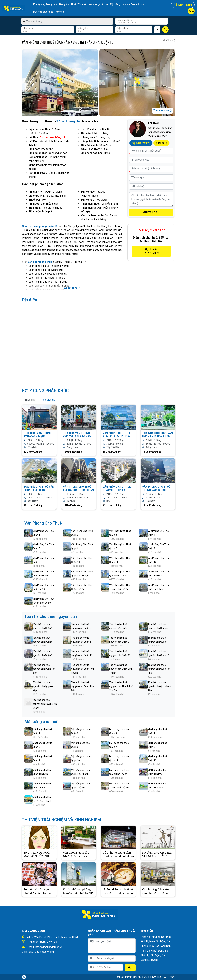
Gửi (130, 967)
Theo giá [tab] (30, 400)
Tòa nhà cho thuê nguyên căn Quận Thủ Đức (82, 686)
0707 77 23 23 (49, 942)
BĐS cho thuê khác (43, 12)
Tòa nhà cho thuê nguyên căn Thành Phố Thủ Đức (121, 686)
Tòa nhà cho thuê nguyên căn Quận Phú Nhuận (82, 669)
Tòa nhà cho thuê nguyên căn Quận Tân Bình (44, 669)
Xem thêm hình (162, 110)
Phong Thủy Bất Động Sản (156, 946)
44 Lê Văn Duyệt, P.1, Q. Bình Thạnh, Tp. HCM (52, 937)
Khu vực (28, 28)
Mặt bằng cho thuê (120, 4)
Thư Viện (59, 12)
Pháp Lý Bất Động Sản (153, 955)
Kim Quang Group (43, 4)
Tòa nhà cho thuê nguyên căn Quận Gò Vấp (43, 686)
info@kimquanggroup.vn (49, 947)
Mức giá (83, 28)
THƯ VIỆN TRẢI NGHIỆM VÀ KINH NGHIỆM (61, 820)
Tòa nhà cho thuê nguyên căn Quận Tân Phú (159, 669)
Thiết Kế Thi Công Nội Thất (156, 937)
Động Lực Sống (149, 960)
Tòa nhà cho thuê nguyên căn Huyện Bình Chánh (45, 704)
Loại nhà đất (125, 20)
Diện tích (123, 28)
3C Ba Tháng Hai (68, 121)
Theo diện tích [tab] (48, 400)
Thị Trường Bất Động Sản (155, 950)
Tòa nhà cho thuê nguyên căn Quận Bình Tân (159, 686)
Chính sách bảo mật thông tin (38, 951)
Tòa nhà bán (138, 4)
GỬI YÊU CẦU (151, 212)
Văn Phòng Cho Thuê (65, 4)
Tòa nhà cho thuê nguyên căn (93, 4)
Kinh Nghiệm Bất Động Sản (156, 941)
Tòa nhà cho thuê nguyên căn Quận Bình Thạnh (121, 669)
